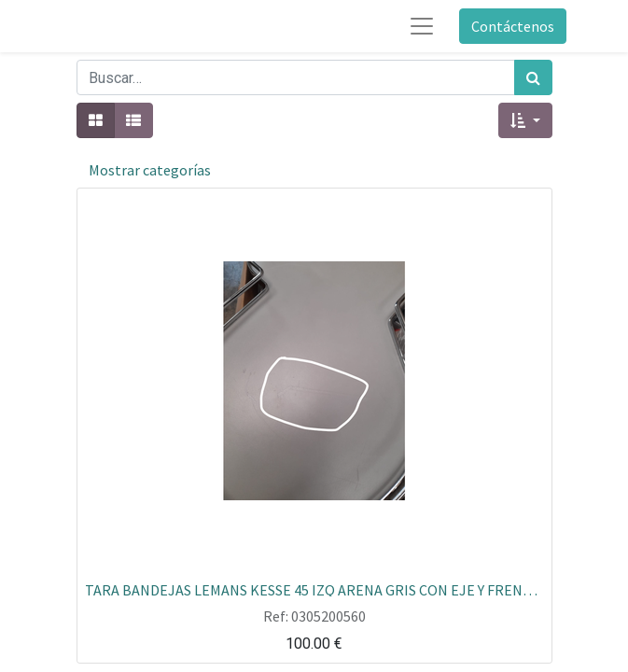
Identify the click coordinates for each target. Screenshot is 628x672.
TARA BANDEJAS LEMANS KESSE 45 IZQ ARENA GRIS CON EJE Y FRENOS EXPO (314, 589)
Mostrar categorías (150, 170)
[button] (525, 120)
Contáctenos (513, 26)
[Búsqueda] (533, 77)
